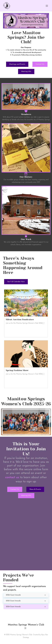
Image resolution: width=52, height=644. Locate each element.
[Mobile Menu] (47, 6)
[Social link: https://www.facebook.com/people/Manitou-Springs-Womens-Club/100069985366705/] (26, 628)
